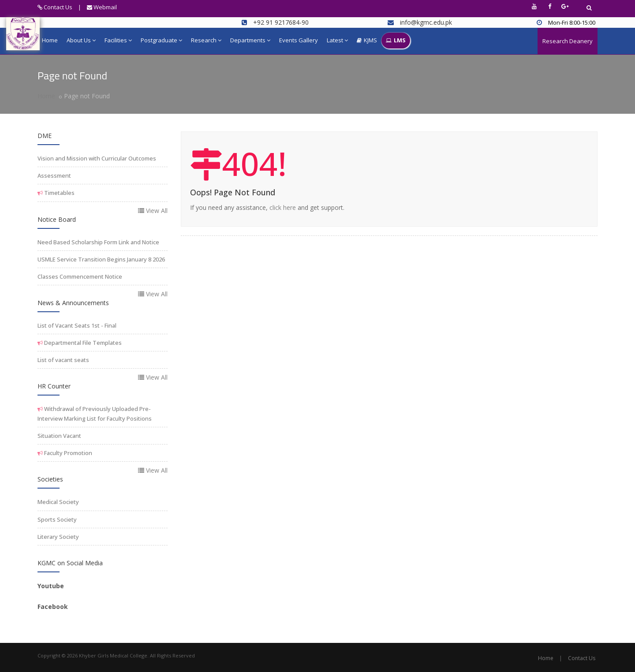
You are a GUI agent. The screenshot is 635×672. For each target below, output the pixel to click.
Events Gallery (299, 40)
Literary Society (58, 537)
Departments (250, 40)
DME (45, 136)
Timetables (59, 193)
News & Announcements (73, 303)
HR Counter (54, 386)
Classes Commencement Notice (80, 276)
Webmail (102, 7)
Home (50, 40)
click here (283, 207)
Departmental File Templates (82, 343)
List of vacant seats (63, 360)
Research (206, 40)
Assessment (54, 175)
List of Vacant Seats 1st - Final (77, 325)
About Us (81, 40)
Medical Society (58, 502)
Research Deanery (568, 41)
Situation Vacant (59, 436)
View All (153, 211)
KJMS (367, 41)
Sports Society (57, 519)
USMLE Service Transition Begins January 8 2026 (101, 259)
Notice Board (57, 219)
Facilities (118, 40)
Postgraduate (161, 40)
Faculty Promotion (67, 453)
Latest (337, 40)
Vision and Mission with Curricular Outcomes (97, 158)
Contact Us (55, 7)
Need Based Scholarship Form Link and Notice (98, 242)
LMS (396, 41)
